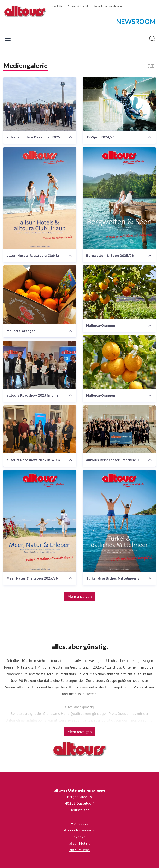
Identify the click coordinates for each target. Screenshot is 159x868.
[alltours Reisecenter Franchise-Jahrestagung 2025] (119, 429)
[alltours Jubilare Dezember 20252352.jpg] (40, 104)
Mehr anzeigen (79, 596)
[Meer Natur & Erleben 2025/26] (40, 521)
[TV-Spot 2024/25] (119, 104)
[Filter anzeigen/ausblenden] (151, 66)
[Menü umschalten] (8, 39)
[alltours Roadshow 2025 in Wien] (40, 429)
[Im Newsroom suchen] (152, 39)
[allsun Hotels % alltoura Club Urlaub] (40, 198)
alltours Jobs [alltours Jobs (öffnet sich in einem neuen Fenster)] (79, 850)
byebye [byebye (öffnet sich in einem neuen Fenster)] (79, 837)
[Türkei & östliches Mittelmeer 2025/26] (119, 521)
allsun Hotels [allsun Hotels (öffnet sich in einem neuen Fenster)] (80, 843)
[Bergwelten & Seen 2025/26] (119, 198)
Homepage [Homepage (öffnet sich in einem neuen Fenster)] (80, 823)
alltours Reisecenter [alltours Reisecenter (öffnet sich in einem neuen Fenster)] (80, 830)
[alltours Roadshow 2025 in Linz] (40, 365)
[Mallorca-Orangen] (40, 295)
